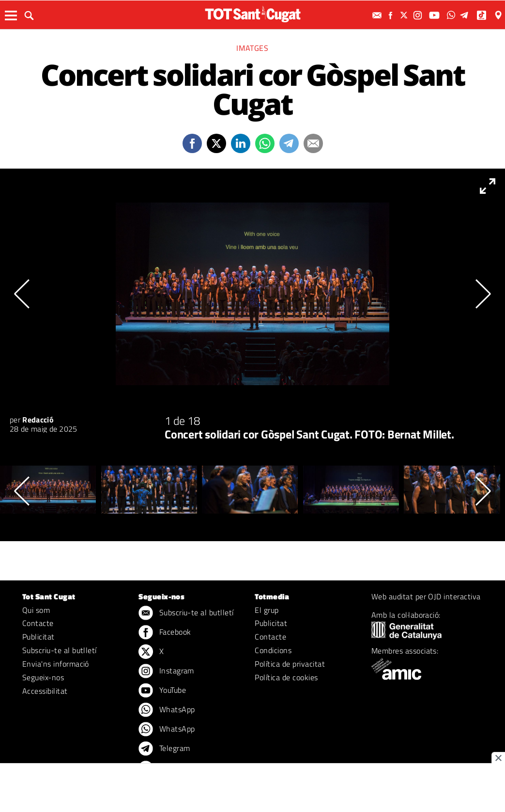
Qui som (36, 610)
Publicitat (38, 637)
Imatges (252, 48)
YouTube (162, 691)
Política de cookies (286, 677)
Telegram (164, 749)
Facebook (165, 633)
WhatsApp (167, 710)
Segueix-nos (43, 677)
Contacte (38, 623)
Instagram (166, 671)
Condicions (273, 650)
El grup (267, 610)
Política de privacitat (290, 664)
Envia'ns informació (56, 664)
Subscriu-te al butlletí (60, 650)
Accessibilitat (45, 691)
